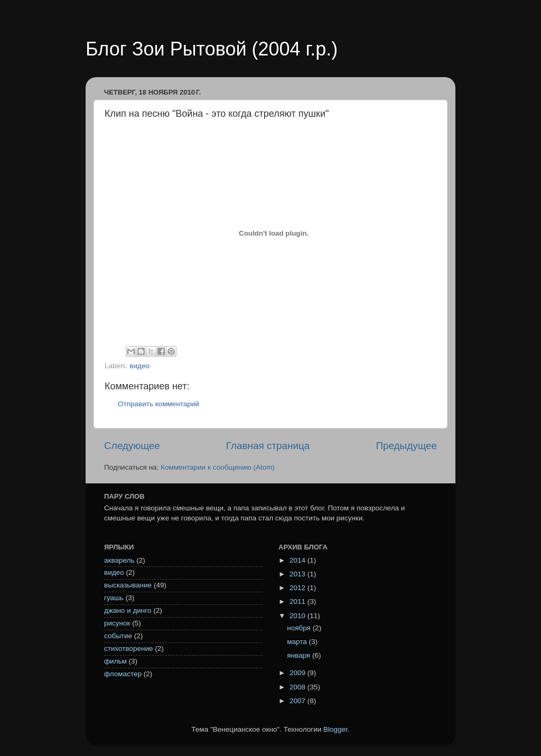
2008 (299, 687)
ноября (300, 628)
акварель (119, 560)
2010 (299, 616)
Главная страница (268, 446)
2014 (299, 560)
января (300, 655)
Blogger (335, 729)
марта (298, 642)
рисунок (117, 623)
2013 (299, 574)
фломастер (123, 674)
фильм (115, 661)
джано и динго (128, 610)
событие (118, 636)
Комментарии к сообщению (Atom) (218, 467)
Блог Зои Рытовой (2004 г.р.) (212, 49)
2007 (299, 701)
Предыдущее (406, 446)
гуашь (114, 598)
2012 (299, 588)
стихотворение (129, 648)
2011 (299, 601)
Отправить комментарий (158, 404)
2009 (299, 673)
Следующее (132, 446)
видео (139, 366)
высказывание (128, 585)
